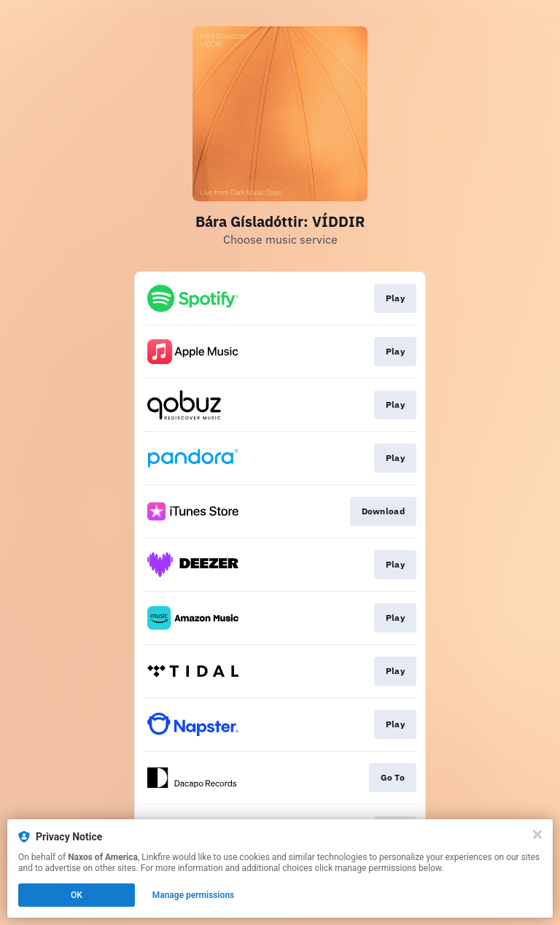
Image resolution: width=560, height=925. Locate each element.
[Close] (537, 835)
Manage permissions (194, 895)
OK (77, 895)
